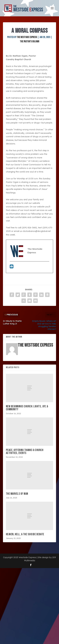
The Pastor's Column (29, 42)
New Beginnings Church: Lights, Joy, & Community (27, 408)
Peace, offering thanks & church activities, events (25, 452)
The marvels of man (17, 494)
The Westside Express (27, 37)
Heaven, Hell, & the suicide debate (25, 534)
